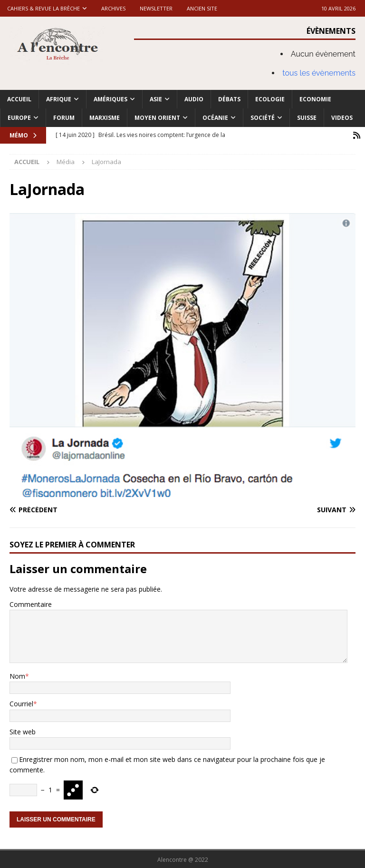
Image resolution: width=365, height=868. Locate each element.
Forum (64, 118)
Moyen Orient (157, 118)
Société (263, 118)
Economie (315, 99)
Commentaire (31, 604)
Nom (17, 675)
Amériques (110, 99)
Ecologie (270, 99)
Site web (23, 731)
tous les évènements (319, 73)
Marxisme (105, 118)
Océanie (215, 118)
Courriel (21, 703)
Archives (113, 8)
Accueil (19, 99)
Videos (342, 118)
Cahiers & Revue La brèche (43, 8)
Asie (156, 99)
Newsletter (156, 8)
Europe (19, 118)
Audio (194, 99)
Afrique (59, 99)
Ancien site (202, 8)
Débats (229, 99)
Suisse (307, 118)
